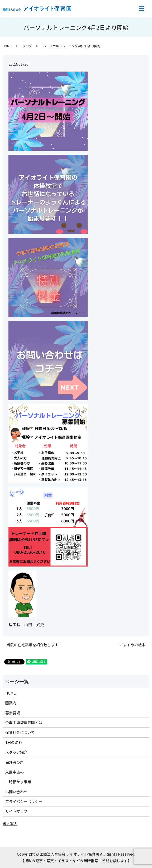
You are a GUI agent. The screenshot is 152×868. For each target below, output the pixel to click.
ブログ (27, 46)
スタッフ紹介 (16, 752)
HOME (7, 46)
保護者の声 (15, 762)
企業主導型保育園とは (24, 723)
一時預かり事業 (18, 782)
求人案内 (10, 823)
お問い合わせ (16, 792)
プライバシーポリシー (24, 801)
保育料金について (20, 732)
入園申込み (15, 772)
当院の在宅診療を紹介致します (32, 645)
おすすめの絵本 (132, 645)
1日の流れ (14, 742)
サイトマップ (16, 811)
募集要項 (13, 713)
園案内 (11, 703)
